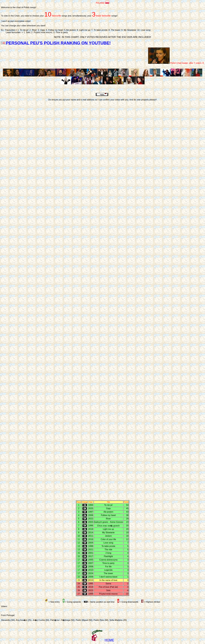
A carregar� (102, 300)
